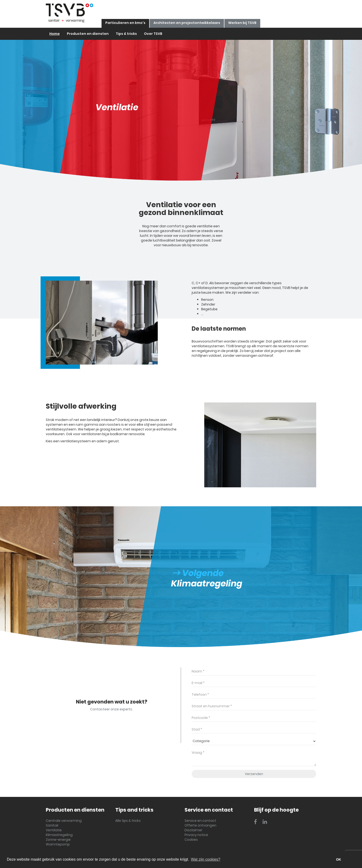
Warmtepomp (58, 844)
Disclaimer (193, 830)
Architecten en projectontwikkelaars (187, 23)
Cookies (191, 840)
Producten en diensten (88, 34)
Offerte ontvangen (200, 825)
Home (55, 34)
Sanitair (52, 825)
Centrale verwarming (64, 821)
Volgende (198, 573)
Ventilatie (54, 830)
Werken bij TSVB (242, 23)
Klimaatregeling (59, 835)
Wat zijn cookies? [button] (206, 859)
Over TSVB (153, 34)
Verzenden (254, 774)
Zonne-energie (58, 840)
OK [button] (339, 859)
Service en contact (200, 821)
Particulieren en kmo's (125, 23)
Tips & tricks (126, 34)
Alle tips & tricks (128, 821)
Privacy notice (196, 835)
